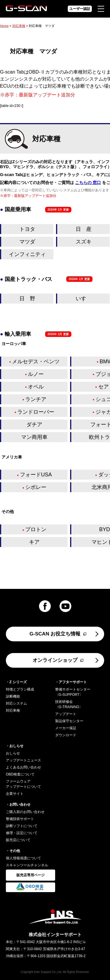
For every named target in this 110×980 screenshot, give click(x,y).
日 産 (84, 229)
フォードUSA (36, 475)
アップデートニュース (23, 760)
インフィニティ (27, 254)
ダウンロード (66, 735)
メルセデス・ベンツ (36, 362)
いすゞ (84, 299)
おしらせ (13, 753)
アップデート (66, 714)
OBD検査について (20, 774)
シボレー (36, 487)
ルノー (36, 374)
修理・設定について (22, 833)
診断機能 (13, 696)
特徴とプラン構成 (20, 689)
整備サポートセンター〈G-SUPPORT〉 (73, 692)
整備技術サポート (20, 819)
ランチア (36, 399)
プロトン (36, 529)
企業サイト (15, 794)
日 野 (27, 299)
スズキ (84, 242)
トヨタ (27, 229)
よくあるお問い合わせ (23, 767)
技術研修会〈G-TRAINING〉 (69, 704)
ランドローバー (36, 412)
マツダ (27, 242)
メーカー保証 (66, 728)
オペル (36, 387)
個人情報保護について (23, 858)
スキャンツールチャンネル (27, 865)
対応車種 (19, 26)
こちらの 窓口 (88, 183)
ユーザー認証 (80, 9)
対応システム (16, 703)
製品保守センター (69, 721)
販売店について (18, 840)
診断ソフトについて (22, 826)
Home (4, 26)
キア (34, 542)
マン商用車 (34, 437)
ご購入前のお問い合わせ (25, 812)
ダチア (34, 425)
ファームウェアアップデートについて (23, 784)
